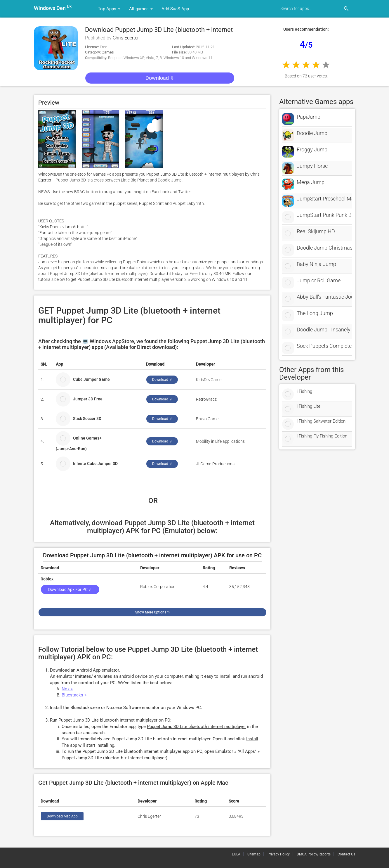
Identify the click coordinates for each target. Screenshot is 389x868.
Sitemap (254, 854)
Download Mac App (62, 816)
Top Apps (109, 9)
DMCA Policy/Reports (314, 854)
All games (141, 9)
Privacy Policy (279, 854)
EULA (236, 854)
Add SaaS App (175, 9)
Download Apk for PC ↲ (70, 589)
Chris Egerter (126, 38)
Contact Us (346, 854)
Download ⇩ (160, 78)
